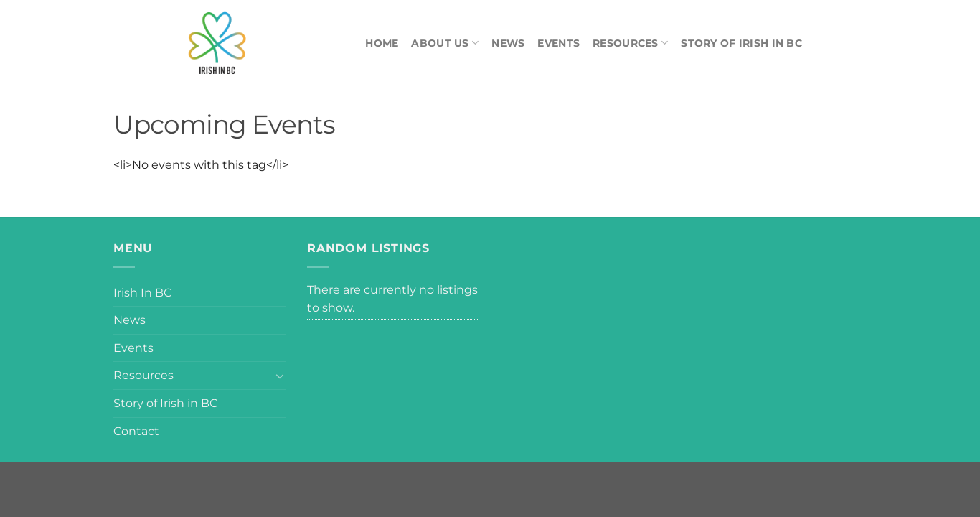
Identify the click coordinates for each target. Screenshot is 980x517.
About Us (445, 43)
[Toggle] (280, 376)
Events (559, 43)
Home (382, 43)
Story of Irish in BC (741, 43)
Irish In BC (142, 293)
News (508, 43)
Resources (630, 43)
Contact (136, 431)
